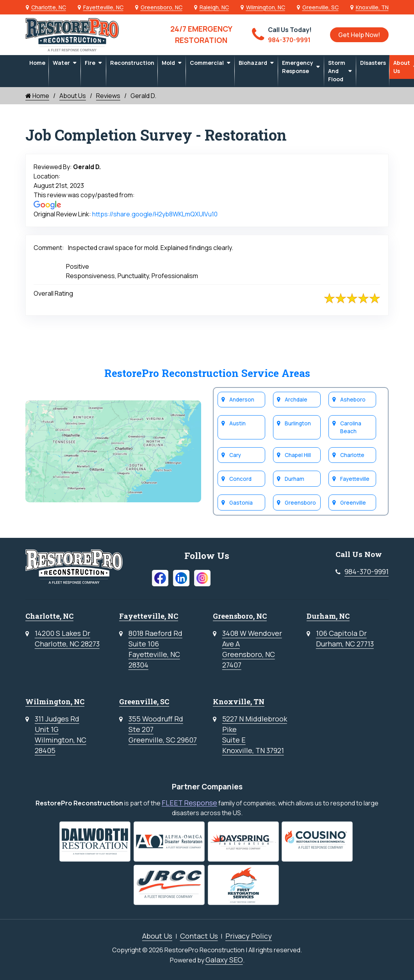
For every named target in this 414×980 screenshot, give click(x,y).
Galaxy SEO (224, 960)
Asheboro (353, 399)
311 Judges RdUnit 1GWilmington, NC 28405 (61, 735)
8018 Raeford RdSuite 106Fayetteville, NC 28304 (155, 649)
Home (37, 63)
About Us (73, 96)
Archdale (296, 399)
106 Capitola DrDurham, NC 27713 (345, 638)
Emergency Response (298, 67)
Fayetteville (355, 478)
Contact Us (199, 936)
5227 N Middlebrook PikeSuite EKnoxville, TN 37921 (255, 735)
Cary (236, 455)
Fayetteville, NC (103, 7)
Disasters (373, 63)
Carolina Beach (351, 427)
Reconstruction (132, 63)
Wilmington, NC (266, 7)
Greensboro (301, 502)
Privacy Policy (249, 936)
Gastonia (241, 502)
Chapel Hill (298, 455)
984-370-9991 (367, 571)
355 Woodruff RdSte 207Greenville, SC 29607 (163, 729)
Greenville (353, 502)
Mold (168, 63)
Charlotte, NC (49, 7)
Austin (238, 423)
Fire (90, 63)
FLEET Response (189, 803)
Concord (241, 478)
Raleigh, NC (214, 7)
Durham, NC (328, 616)
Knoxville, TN (372, 7)
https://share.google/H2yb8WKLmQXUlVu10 (155, 214)
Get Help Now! (359, 35)
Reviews (108, 96)
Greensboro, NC (161, 7)
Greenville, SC (320, 7)
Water (61, 63)
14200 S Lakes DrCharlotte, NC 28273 (67, 638)
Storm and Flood (337, 71)
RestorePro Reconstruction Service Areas (207, 373)
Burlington (298, 423)
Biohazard (253, 63)
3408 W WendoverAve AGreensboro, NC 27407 (252, 649)
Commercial (207, 63)
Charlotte (353, 455)
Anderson (242, 399)
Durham (295, 478)
